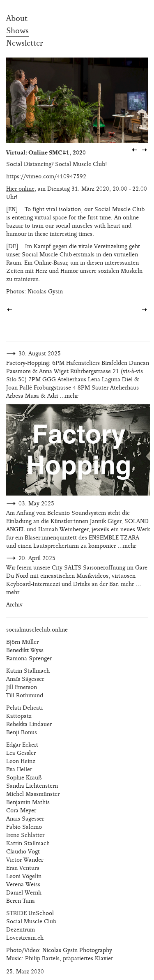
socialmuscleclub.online (37, 630)
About (17, 18)
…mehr (69, 396)
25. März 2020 (25, 972)
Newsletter (24, 43)
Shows (17, 31)
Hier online (20, 189)
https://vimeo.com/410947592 (46, 176)
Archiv (14, 605)
